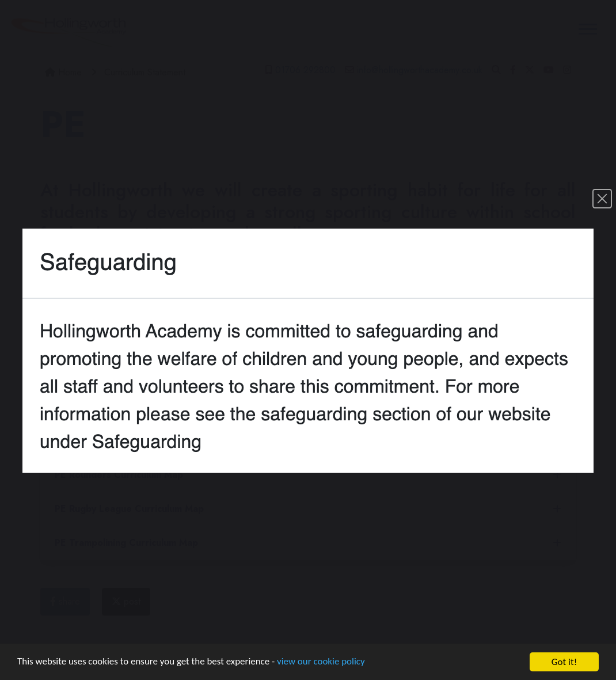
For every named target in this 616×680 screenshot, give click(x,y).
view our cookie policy (322, 663)
